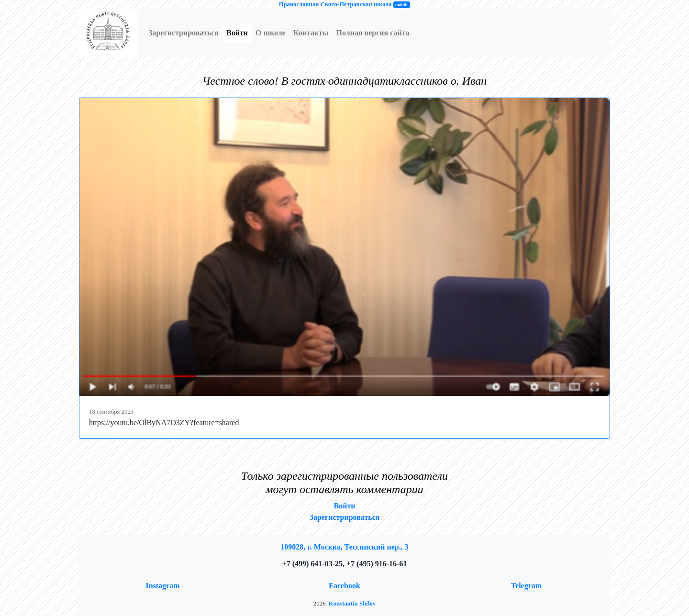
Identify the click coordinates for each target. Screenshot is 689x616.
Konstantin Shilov (352, 604)
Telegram (526, 586)
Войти (237, 33)
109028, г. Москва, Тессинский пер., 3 (344, 547)
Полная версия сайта (372, 33)
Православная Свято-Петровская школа (335, 4)
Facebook (344, 586)
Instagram (162, 586)
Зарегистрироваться (183, 33)
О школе (271, 33)
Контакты (311, 33)
